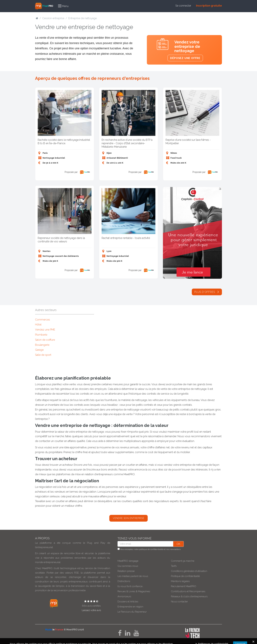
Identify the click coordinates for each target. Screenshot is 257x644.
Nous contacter (179, 602)
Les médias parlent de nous (133, 576)
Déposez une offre (185, 58)
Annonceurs (124, 596)
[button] (63, 6)
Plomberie (41, 335)
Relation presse (126, 571)
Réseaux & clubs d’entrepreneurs (189, 596)
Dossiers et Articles (128, 602)
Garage (39, 350)
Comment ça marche (183, 561)
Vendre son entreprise (128, 518)
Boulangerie (42, 345)
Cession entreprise (53, 18)
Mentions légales (180, 581)
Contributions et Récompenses (188, 591)
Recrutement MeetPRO (184, 586)
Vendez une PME (45, 330)
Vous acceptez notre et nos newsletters (149, 549)
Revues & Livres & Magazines (134, 591)
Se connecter (183, 6)
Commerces (43, 320)
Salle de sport (43, 355)
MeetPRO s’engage (128, 561)
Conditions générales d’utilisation (189, 571)
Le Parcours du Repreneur (132, 612)
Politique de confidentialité (185, 576)
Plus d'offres (207, 292)
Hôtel (38, 325)
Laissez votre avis (91, 610)
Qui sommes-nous (128, 566)
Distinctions (124, 581)
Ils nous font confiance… (131, 586)
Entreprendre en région (130, 607)
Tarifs (174, 566)
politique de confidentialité (151, 549)
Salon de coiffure (45, 340)
